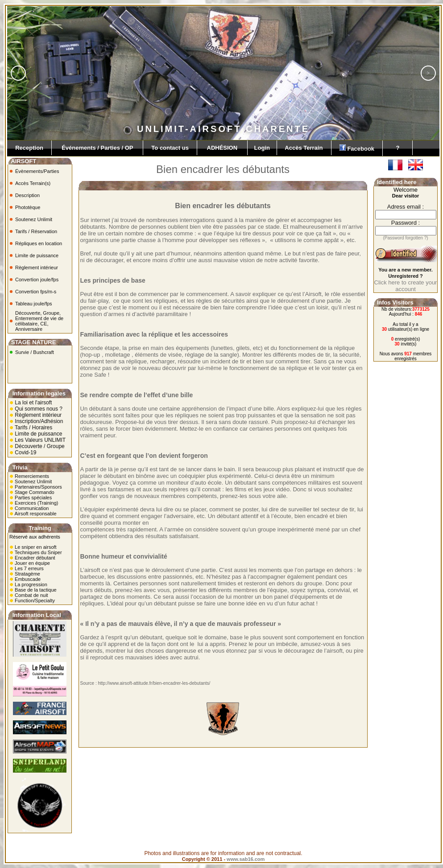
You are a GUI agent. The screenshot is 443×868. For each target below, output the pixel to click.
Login (262, 148)
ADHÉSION (222, 148)
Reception (29, 148)
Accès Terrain (304, 148)
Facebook (357, 148)
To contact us (170, 148)
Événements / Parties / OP (97, 148)
